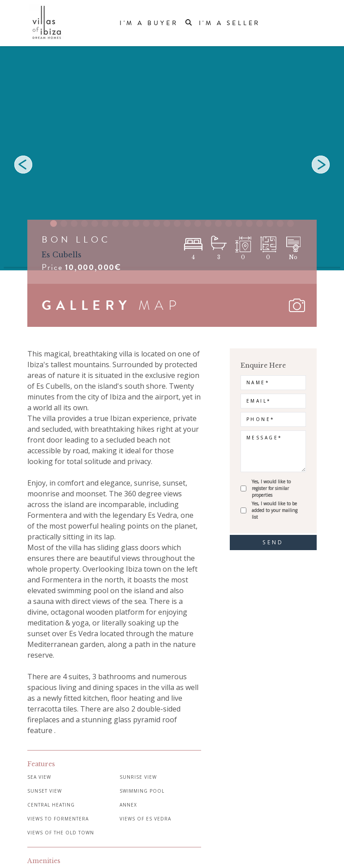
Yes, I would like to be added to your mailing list (275, 510)
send (273, 542)
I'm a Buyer (149, 23)
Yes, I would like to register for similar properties (271, 488)
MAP (160, 305)
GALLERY (86, 305)
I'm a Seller (230, 23)
